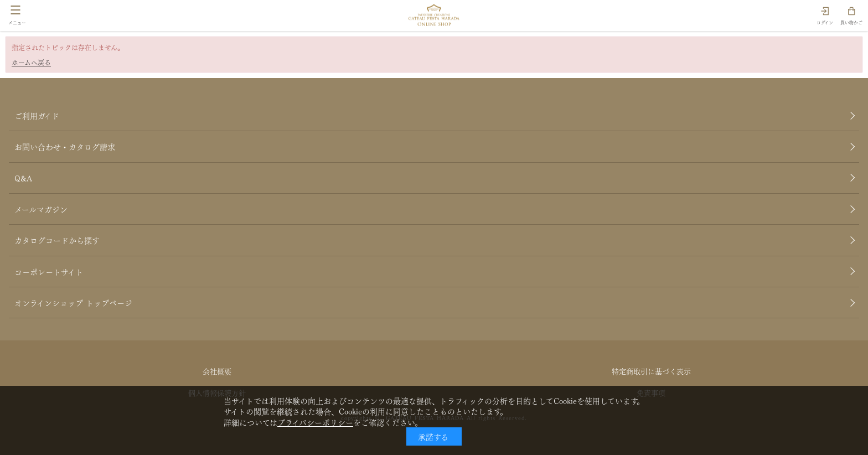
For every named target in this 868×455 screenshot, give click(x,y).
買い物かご (851, 22)
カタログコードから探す (57, 240)
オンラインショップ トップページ (73, 302)
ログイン (825, 22)
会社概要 (217, 371)
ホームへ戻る (31, 62)
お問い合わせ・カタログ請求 (65, 146)
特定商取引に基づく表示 (651, 371)
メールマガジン (41, 209)
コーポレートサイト (49, 271)
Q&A (23, 178)
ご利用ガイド (37, 115)
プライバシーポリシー (315, 422)
